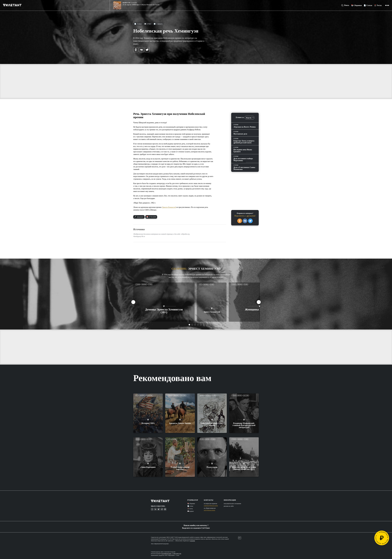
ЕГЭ (201, 284)
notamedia (192, 541)
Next (259, 302)
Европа (240, 395)
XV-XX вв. (174, 439)
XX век (150, 284)
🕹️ (378, 5)
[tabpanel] (164, 302)
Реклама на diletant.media (238, 162)
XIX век (149, 439)
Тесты (202, 395)
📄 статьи (190, 506)
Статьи (138, 284)
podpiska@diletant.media (211, 506)
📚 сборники (191, 504)
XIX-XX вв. (183, 395)
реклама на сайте (229, 506)
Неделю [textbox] (249, 118)
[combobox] (250, 118)
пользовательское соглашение (232, 504)
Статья (138, 24)
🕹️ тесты (190, 509)
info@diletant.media (209, 510)
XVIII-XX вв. (149, 395)
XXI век (213, 439)
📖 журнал (191, 511)
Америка (144, 284)
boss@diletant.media (166, 554)
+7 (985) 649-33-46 (176, 554)
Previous (133, 302)
